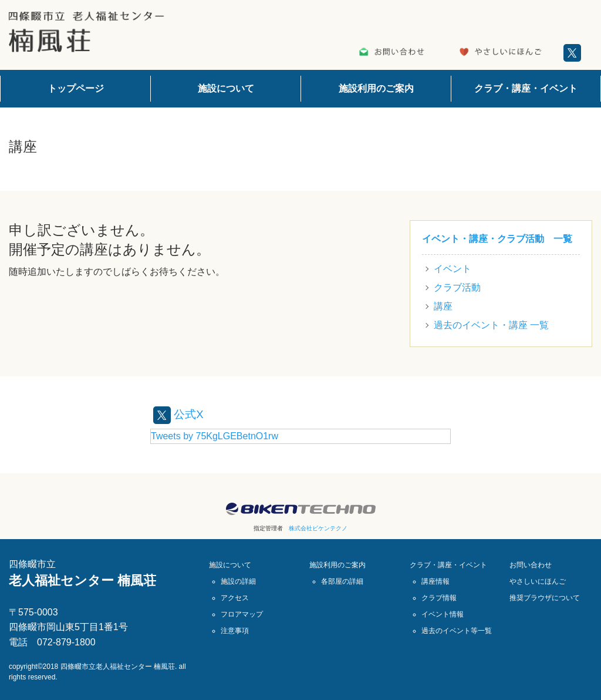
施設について (226, 88)
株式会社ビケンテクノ (318, 528)
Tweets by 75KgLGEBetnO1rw (215, 436)
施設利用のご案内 (376, 88)
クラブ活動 (457, 287)
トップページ (76, 88)
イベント (453, 269)
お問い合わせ (531, 565)
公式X (179, 414)
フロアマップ (242, 614)
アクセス (235, 598)
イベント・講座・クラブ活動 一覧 (497, 239)
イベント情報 (443, 614)
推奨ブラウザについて (545, 598)
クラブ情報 (439, 598)
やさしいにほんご (538, 581)
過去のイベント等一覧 (457, 631)
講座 (443, 306)
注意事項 (235, 631)
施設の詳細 (238, 581)
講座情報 (435, 581)
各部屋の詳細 (342, 581)
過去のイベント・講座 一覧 (491, 325)
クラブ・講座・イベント (526, 88)
